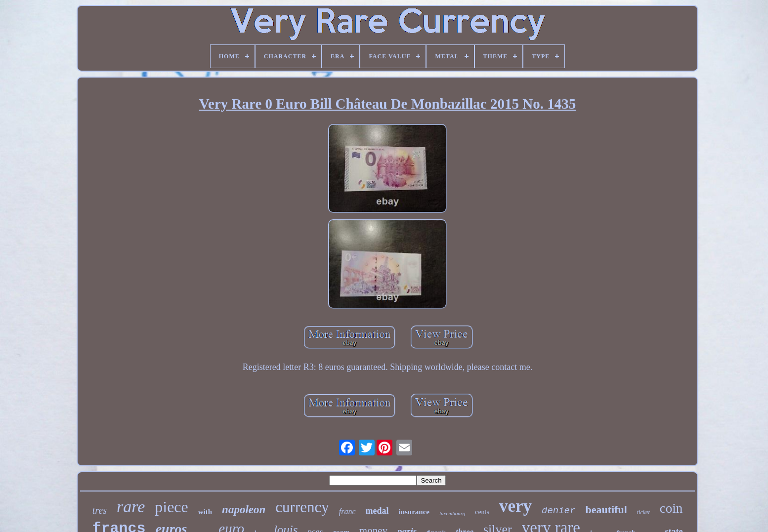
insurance (414, 512)
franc (347, 512)
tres (100, 510)
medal (377, 511)
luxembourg (452, 513)
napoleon (244, 510)
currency (302, 507)
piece (171, 507)
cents (482, 512)
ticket (643, 512)
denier (558, 511)
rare (131, 507)
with (205, 512)
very (515, 506)
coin (671, 508)
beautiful (606, 510)
